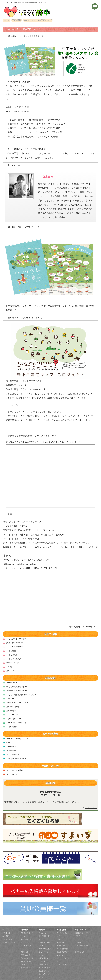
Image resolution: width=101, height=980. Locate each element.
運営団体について (81, 925)
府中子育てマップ (14, 668)
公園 (8, 736)
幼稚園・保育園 (13, 661)
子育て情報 (6, 925)
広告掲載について (81, 934)
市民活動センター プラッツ (18, 698)
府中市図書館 (43, 956)
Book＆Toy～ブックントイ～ (18, 717)
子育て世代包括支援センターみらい (21, 691)
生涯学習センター (14, 713)
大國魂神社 (11, 740)
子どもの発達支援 (14, 657)
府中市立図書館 (13, 702)
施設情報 (6, 928)
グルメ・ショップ (9, 934)
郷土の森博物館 (13, 747)
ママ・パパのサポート (16, 646)
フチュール (11, 695)
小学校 (9, 664)
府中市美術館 (12, 706)
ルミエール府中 (13, 710)
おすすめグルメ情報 (15, 763)
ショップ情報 (62, 956)
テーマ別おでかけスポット (17, 732)
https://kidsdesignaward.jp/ (18, 111)
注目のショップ (13, 766)
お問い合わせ (80, 944)
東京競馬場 (11, 743)
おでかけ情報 (7, 931)
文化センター (12, 680)
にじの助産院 (12, 721)
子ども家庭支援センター (16, 684)
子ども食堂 (11, 650)
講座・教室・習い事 (15, 642)
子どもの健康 (12, 653)
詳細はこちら (90, 799)
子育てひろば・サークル (16, 639)
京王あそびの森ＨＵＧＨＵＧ (18, 751)
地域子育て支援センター (16, 687)
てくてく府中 (47, 978)
